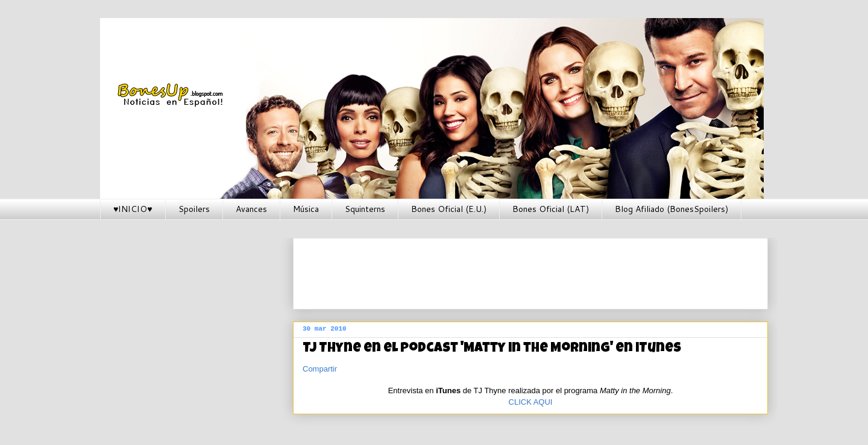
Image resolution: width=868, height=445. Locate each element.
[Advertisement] (522, 270)
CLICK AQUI (531, 402)
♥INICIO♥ (133, 209)
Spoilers (194, 209)
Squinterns (365, 209)
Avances (251, 209)
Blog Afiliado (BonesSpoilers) (671, 209)
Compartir (320, 369)
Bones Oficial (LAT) (551, 209)
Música (306, 209)
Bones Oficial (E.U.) (449, 209)
